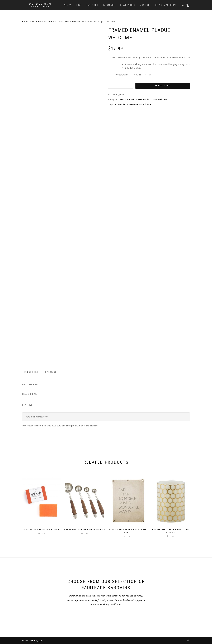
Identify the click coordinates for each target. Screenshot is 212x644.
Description (32, 372)
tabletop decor (121, 104)
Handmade (92, 5)
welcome (133, 104)
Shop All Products (166, 5)
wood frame (145, 104)
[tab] (32, 372)
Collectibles (128, 5)
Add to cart (164, 86)
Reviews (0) (51, 372)
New (79, 5)
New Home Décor (54, 22)
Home (25, 22)
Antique (145, 5)
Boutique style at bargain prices (40, 5)
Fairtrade (109, 5)
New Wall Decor (72, 22)
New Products (37, 22)
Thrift (68, 5)
